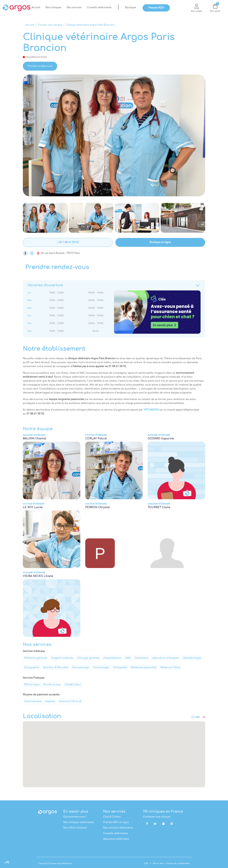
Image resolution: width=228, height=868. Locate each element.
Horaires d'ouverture (114, 285)
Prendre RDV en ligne (116, 822)
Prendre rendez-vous (40, 66)
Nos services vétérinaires (118, 828)
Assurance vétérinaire (116, 839)
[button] (114, 751)
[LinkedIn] (155, 824)
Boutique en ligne (160, 242)
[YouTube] (163, 824)
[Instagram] (172, 824)
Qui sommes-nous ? (75, 817)
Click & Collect (112, 817)
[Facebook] (147, 824)
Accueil (30, 25)
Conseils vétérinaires (115, 833)
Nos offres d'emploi (75, 828)
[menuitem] (36, 8)
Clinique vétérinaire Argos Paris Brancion (90, 25)
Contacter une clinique (157, 817)
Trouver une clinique (50, 25)
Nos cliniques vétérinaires (79, 822)
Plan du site (158, 864)
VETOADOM (151, 410)
